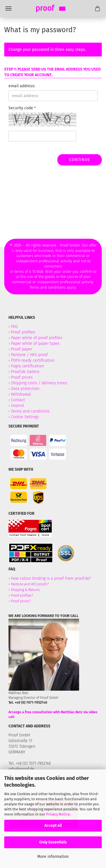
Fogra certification (27, 366)
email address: (22, 86)
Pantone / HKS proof (29, 355)
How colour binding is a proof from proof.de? (51, 578)
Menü (8, 8)
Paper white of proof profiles (37, 338)
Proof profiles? (22, 596)
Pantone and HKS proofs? (30, 584)
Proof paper (22, 349)
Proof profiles (23, 332)
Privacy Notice (58, 814)
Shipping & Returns (25, 590)
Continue (80, 160)
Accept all (53, 826)
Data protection (25, 389)
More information (53, 857)
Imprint (18, 406)
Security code (21, 108)
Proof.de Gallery (25, 372)
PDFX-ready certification (33, 360)
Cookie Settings (25, 417)
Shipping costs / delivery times (39, 383)
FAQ (14, 327)
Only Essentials (53, 842)
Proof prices (22, 377)
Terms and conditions (30, 411)
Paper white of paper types (35, 344)
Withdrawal (21, 394)
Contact (18, 400)
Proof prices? (21, 601)
